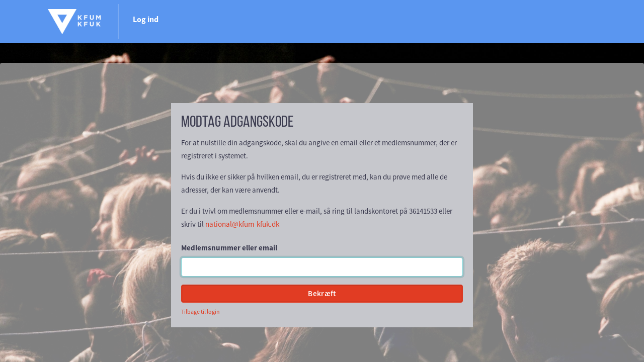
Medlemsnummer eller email (229, 248)
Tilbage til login (200, 311)
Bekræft (322, 293)
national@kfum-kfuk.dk (242, 224)
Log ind (574, 19)
